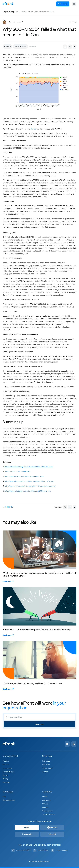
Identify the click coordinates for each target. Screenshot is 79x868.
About (44, 797)
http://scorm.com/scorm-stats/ (17, 471)
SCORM (10, 507)
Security (45, 804)
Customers (46, 800)
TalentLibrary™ (48, 768)
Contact (45, 807)
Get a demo (63, 4)
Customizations (8, 772)
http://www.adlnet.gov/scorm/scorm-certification (24, 476)
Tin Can (34, 129)
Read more (7, 581)
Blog (4, 12)
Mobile (5, 775)
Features (6, 765)
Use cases (46, 761)
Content (45, 772)
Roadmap (6, 782)
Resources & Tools (20, 46)
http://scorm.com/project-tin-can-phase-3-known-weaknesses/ (30, 486)
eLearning (11, 12)
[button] (74, 4)
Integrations (7, 768)
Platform (6, 761)
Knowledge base (9, 800)
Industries (46, 765)
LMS (4, 507)
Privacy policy (47, 811)
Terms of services (49, 814)
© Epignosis (33, 861)
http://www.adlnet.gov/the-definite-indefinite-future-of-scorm (29, 481)
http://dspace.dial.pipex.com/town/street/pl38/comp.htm (28, 491)
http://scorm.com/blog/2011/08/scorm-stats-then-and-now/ (29, 467)
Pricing (5, 779)
